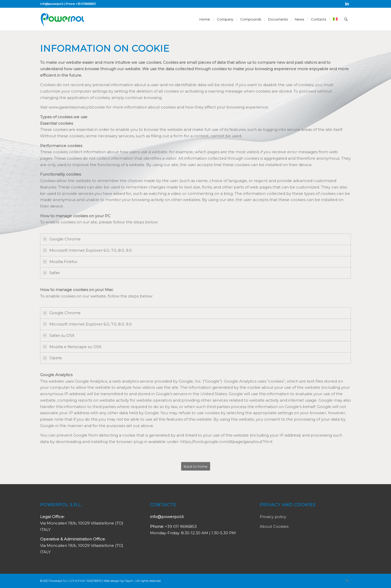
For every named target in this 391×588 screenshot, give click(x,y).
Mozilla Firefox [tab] (60, 262)
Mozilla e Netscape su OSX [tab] (72, 347)
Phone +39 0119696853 (81, 4)
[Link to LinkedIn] (347, 4)
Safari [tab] (51, 273)
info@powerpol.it (52, 4)
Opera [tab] (52, 358)
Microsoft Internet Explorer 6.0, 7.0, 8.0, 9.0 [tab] (87, 250)
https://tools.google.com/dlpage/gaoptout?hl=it (226, 442)
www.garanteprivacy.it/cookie (77, 107)
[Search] (346, 19)
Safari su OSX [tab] (59, 335)
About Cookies (274, 526)
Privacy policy (273, 517)
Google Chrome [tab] (62, 239)
